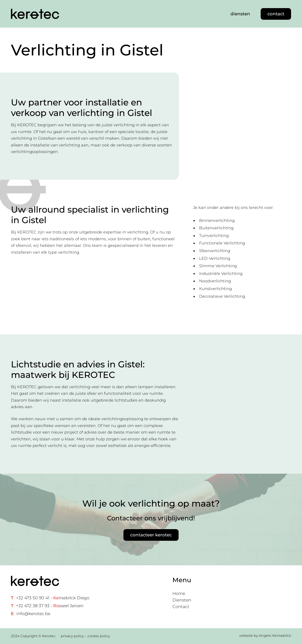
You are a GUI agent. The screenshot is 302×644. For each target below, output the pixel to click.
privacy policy (72, 636)
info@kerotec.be (33, 614)
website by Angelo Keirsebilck (265, 636)
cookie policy (99, 636)
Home (179, 593)
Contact (181, 607)
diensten (240, 14)
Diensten (182, 600)
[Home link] (35, 14)
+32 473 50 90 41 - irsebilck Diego (53, 598)
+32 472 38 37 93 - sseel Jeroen (50, 606)
